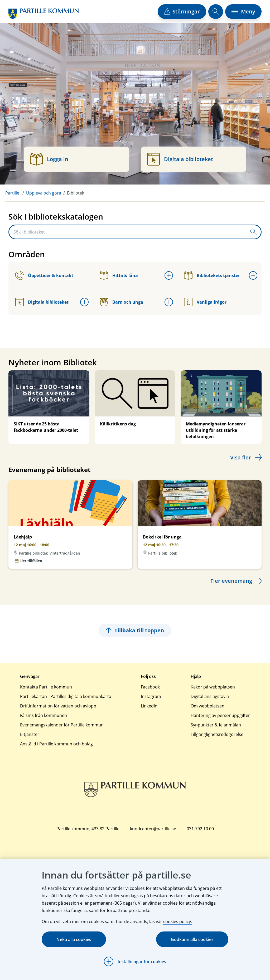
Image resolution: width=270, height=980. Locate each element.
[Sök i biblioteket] (128, 232)
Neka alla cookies (74, 939)
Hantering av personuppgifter (220, 715)
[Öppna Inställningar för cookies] (135, 962)
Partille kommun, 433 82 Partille (88, 829)
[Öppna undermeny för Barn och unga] (169, 302)
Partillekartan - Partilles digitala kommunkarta (66, 696)
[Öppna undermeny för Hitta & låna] (169, 275)
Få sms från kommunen (44, 715)
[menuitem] (16, 193)
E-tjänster (30, 734)
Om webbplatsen (208, 706)
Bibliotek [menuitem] (76, 193)
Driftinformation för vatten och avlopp (58, 706)
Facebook (150, 687)
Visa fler (241, 457)
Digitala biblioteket (42, 302)
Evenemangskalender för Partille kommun (62, 725)
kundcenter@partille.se (153, 829)
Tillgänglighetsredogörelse (217, 734)
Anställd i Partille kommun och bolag (56, 744)
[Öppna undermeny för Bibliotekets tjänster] (253, 275)
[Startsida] (44, 14)
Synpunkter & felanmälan (216, 725)
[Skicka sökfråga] (253, 232)
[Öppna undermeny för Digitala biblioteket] (84, 302)
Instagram (151, 696)
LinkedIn (149, 706)
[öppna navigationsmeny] (243, 12)
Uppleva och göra (44, 193)
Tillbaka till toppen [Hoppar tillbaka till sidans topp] (135, 630)
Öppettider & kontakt (44, 275)
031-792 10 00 (200, 829)
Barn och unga (121, 302)
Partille (12, 193)
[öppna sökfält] (216, 12)
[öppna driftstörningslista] (182, 12)
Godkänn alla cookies (192, 939)
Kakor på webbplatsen (213, 687)
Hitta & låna (119, 275)
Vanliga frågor (205, 302)
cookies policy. (178, 921)
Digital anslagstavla (210, 696)
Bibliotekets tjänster (212, 275)
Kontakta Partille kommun (46, 687)
